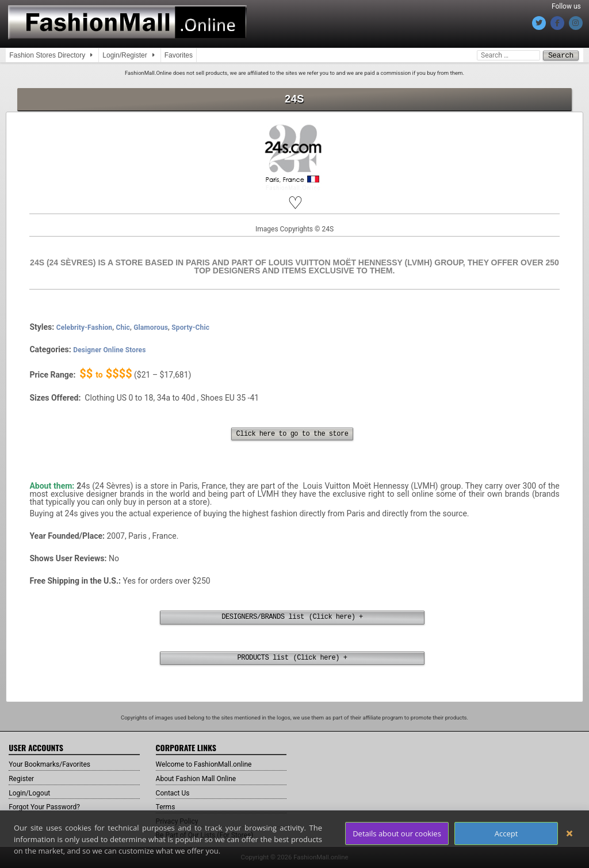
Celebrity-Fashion (85, 327)
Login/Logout (33, 793)
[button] (294, 203)
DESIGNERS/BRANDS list (263, 617)
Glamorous (151, 327)
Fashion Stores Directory (47, 55)
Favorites (179, 55)
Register (23, 779)
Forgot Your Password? (50, 807)
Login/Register (125, 55)
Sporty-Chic (190, 327)
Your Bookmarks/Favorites (56, 764)
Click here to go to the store (292, 433)
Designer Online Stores (109, 349)
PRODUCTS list (263, 658)
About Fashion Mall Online (203, 779)
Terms (167, 807)
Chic (123, 327)
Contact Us (176, 793)
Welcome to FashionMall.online (212, 764)
